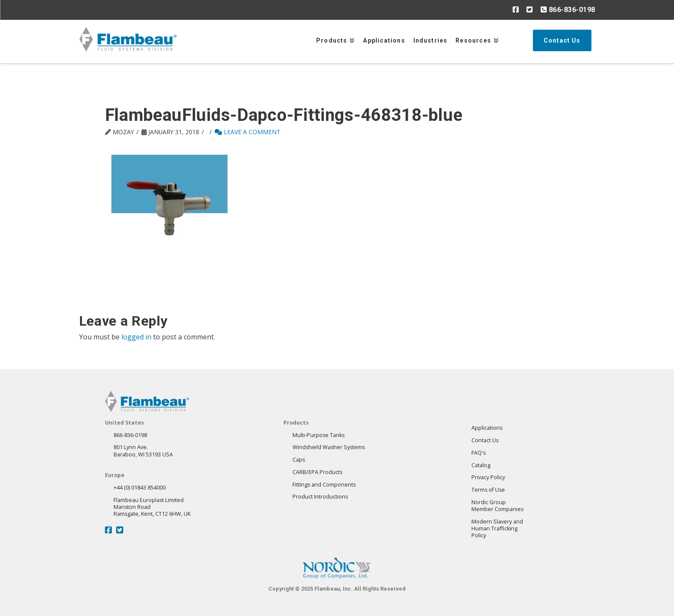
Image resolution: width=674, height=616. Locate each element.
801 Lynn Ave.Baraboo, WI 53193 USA (143, 451)
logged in (136, 337)
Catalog (481, 465)
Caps (299, 460)
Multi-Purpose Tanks (319, 435)
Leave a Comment (248, 132)
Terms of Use (488, 490)
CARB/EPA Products (317, 472)
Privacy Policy (488, 477)
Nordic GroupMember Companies (497, 506)
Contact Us (485, 440)
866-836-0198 (568, 9)
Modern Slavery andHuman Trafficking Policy (497, 529)
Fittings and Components (324, 485)
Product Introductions (320, 497)
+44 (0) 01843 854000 (140, 488)
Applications (487, 428)
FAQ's (479, 453)
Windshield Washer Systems (329, 447)
